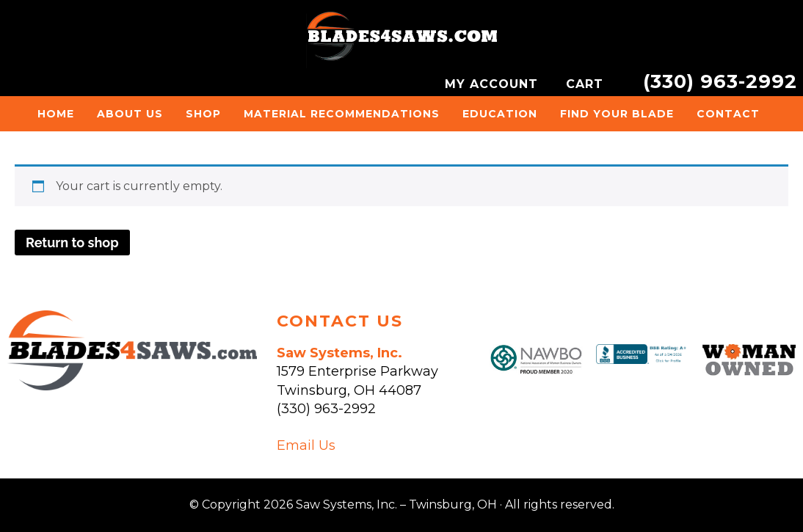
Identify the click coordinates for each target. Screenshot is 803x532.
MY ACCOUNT (494, 84)
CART (587, 84)
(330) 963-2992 (720, 81)
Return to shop (72, 243)
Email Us (306, 445)
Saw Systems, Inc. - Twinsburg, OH (401, 40)
